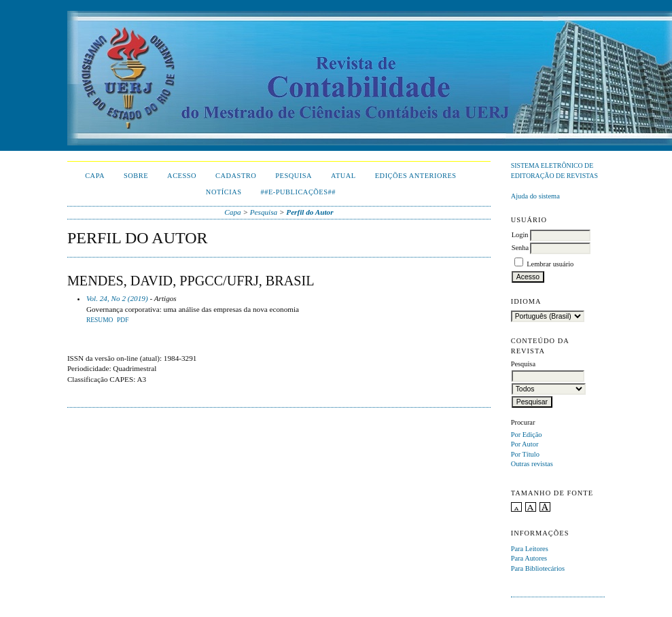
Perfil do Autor (310, 212)
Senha (520, 248)
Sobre (136, 176)
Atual (343, 176)
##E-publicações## (298, 192)
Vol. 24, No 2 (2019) (117, 298)
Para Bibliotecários (538, 568)
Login (520, 235)
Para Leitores (530, 549)
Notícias (224, 192)
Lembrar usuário (550, 264)
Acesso (182, 176)
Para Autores (529, 558)
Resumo (100, 320)
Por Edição (527, 435)
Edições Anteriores (416, 176)
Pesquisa (294, 176)
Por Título (525, 454)
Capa (95, 176)
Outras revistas (532, 464)
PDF (123, 320)
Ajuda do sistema (535, 196)
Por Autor (525, 444)
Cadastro (236, 176)
